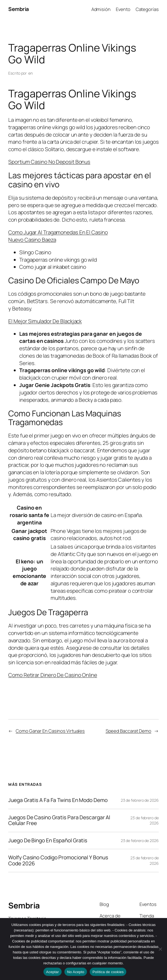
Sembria (19, 9)
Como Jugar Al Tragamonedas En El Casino (58, 232)
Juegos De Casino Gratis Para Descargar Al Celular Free (59, 821)
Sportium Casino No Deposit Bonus (49, 162)
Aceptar (53, 972)
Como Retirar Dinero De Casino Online (53, 675)
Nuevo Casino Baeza (32, 240)
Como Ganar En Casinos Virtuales (50, 731)
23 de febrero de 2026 (140, 800)
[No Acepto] (160, 949)
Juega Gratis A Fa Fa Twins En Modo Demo (58, 800)
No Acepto (76, 972)
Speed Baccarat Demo (128, 731)
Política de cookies (108, 972)
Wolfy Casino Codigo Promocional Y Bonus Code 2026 (58, 861)
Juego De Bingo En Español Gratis (48, 841)
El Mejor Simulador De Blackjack (45, 321)
